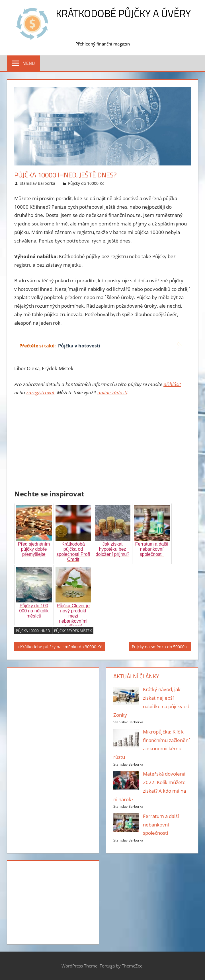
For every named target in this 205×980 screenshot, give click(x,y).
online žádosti (112, 392)
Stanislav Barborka (37, 183)
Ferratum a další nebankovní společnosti (161, 825)
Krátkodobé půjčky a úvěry (123, 13)
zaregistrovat (40, 392)
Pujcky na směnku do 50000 (158, 648)
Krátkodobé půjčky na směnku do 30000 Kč (61, 648)
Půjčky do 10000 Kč (86, 183)
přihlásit (172, 384)
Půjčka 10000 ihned (33, 631)
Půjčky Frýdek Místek (73, 631)
